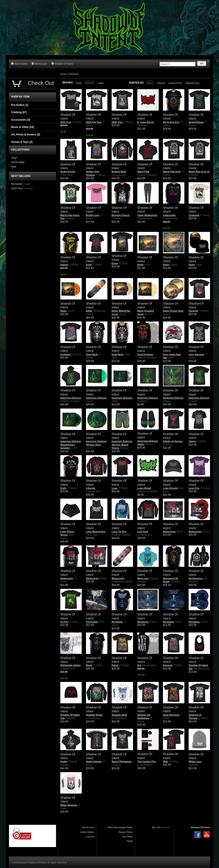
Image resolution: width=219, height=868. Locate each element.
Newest (161, 83)
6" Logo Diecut (146, 122)
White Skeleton (69, 805)
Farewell (193, 311)
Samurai (168, 665)
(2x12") (71, 311)
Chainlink (194, 215)
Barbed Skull (119, 172)
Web (165, 761)
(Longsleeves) (119, 175)
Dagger (64, 265)
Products (74, 74)
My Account (39, 64)
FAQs (130, 841)
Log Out (90, 837)
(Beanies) (70, 718)
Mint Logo (143, 578)
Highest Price (192, 83)
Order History (87, 832)
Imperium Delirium (71, 398)
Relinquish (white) (70, 665)
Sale (14, 167)
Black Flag (143, 172)
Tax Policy (127, 837)
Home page (18, 162)
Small (79, 83)
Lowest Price (175, 83)
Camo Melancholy (147, 215)
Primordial (92, 622)
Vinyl (14, 158)
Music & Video (22, 127)
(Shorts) (124, 448)
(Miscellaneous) (201, 669)
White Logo (195, 761)
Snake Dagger (94, 761)
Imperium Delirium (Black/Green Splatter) (71, 445)
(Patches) (142, 125)
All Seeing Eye (171, 122)
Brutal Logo (93, 215)
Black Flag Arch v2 (199, 172)
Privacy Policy (126, 832)
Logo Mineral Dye (96, 532)
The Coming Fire (147, 761)
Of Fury (64, 622)
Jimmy (192, 441)
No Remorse (196, 578)
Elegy (115, 263)
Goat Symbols (145, 354)
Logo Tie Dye (119, 532)
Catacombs (169, 215)
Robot (115, 665)
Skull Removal (171, 715)
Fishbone (66, 354)
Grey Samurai (196, 354)
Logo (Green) (170, 488)
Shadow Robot (94, 715)
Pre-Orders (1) (20, 105)
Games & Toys (22, 142)
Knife (63, 488)
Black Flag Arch (172, 172)
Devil (89, 265)
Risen (89, 665)
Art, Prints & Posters (26, 135)
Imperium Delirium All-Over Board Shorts (122, 445)
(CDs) (147, 265)
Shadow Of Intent (62, 64)
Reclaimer (117, 622)
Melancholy (169, 532)
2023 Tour (66, 122)
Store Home (19, 64)
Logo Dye (194, 488)
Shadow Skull (119, 715)
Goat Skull (92, 354)
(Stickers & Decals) (147, 491)
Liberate (91, 488)
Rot (139, 665)
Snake (64, 761)
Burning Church (121, 215)
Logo (115, 488)
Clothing (19, 112)
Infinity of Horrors (173, 441)
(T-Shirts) (77, 122)
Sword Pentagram (122, 761)
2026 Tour (117, 122)
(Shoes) (149, 444)
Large (101, 83)
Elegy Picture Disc (173, 311)
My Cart (156, 827)
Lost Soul (143, 532)
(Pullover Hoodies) (147, 175)
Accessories (21, 120)
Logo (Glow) (144, 488)
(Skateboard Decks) (122, 582)
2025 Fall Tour (94, 122)
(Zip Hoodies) (149, 665)
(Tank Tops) (66, 175)
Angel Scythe (68, 172)
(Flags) (174, 265)
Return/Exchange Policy (120, 827)
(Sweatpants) (144, 218)
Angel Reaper (196, 122)
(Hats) (199, 265)
